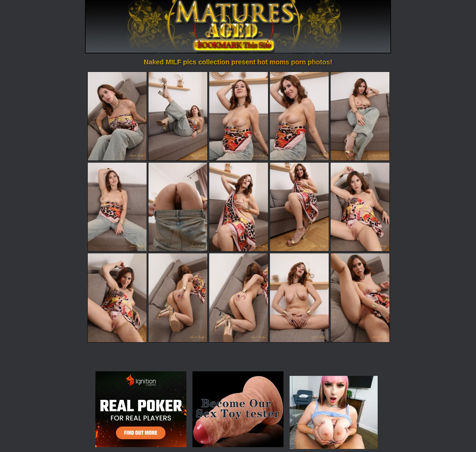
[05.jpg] (360, 116)
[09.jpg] (299, 207)
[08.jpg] (239, 207)
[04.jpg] (299, 116)
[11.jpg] (117, 298)
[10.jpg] (360, 207)
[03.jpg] (239, 116)
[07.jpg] (178, 207)
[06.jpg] (117, 207)
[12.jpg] (178, 298)
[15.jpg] (360, 298)
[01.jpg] (117, 116)
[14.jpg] (299, 298)
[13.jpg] (239, 298)
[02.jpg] (178, 116)
